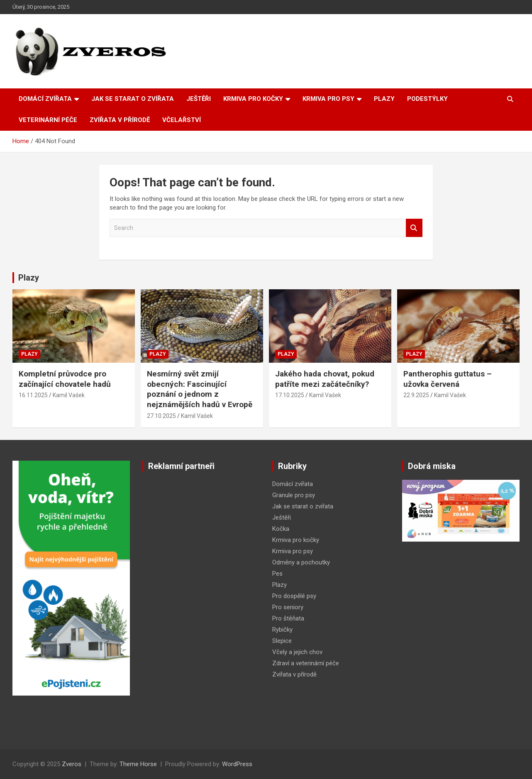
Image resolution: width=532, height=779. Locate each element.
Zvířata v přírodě (120, 120)
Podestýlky (427, 99)
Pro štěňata (288, 618)
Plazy (384, 99)
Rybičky (282, 630)
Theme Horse (138, 764)
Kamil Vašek (69, 395)
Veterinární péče (48, 120)
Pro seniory (288, 607)
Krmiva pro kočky (253, 99)
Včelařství (182, 120)
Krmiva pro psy (328, 99)
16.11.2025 (33, 395)
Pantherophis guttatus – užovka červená (448, 379)
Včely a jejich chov (297, 652)
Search (414, 228)
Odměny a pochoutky (301, 562)
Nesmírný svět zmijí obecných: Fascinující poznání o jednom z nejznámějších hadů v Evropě (200, 389)
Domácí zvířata (45, 99)
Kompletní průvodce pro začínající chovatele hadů (65, 379)
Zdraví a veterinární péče (306, 663)
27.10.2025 (161, 416)
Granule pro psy (294, 495)
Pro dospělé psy (294, 596)
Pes (277, 574)
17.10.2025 (290, 395)
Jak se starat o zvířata (133, 99)
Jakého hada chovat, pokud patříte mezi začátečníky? (325, 379)
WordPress (237, 764)
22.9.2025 (416, 395)
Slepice (282, 641)
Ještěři (199, 99)
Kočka (281, 529)
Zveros (72, 764)
